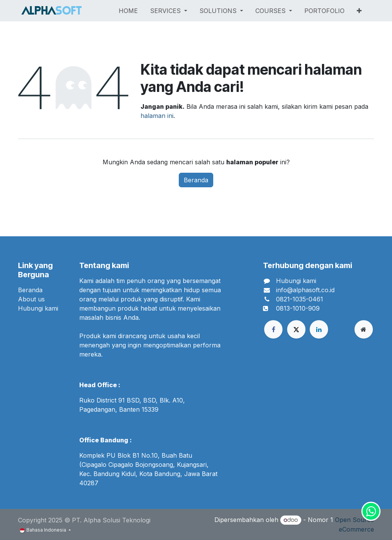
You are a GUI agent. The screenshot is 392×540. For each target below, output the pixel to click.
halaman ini (157, 116)
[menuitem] (128, 11)
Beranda (196, 180)
